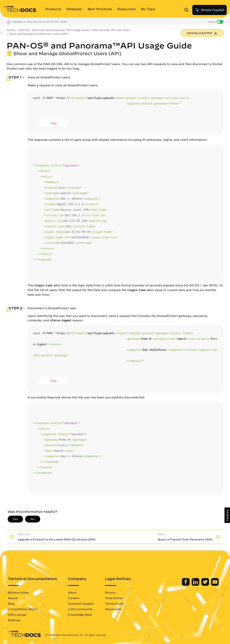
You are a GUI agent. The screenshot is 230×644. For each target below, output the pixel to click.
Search (13, 598)
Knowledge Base (80, 615)
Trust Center (114, 598)
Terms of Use (114, 604)
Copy (54, 123)
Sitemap (14, 620)
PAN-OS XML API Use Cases (111, 30)
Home (11, 30)
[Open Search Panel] (188, 10)
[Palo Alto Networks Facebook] (186, 585)
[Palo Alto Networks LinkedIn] (196, 585)
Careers (74, 598)
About (72, 592)
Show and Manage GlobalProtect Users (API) (39, 34)
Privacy (110, 592)
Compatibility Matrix (23, 609)
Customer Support (81, 604)
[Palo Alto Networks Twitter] (206, 585)
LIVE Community (80, 609)
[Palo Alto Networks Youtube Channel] (215, 585)
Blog (11, 604)
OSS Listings (17, 615)
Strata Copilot (209, 10)
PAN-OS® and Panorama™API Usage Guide (60, 30)
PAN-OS (23, 30)
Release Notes (18, 592)
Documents (113, 609)
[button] (227, 515)
